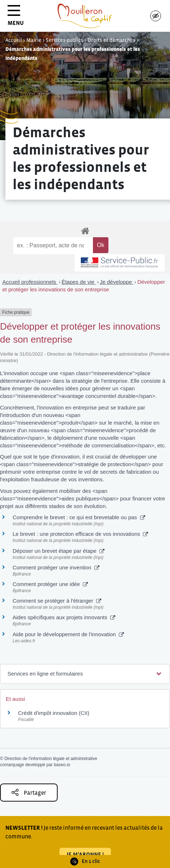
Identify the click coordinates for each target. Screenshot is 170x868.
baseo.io (62, 765)
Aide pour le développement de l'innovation (68, 634)
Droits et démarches (111, 40)
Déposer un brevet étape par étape (59, 551)
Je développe (117, 282)
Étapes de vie (79, 282)
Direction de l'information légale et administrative (51, 759)
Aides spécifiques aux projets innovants (64, 617)
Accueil (14, 40)
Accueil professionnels (30, 282)
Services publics (64, 40)
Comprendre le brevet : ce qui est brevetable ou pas (79, 517)
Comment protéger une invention (56, 567)
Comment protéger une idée (50, 584)
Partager (29, 792)
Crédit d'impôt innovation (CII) (54, 713)
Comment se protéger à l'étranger (57, 601)
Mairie (34, 40)
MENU (16, 18)
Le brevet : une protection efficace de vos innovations (80, 534)
